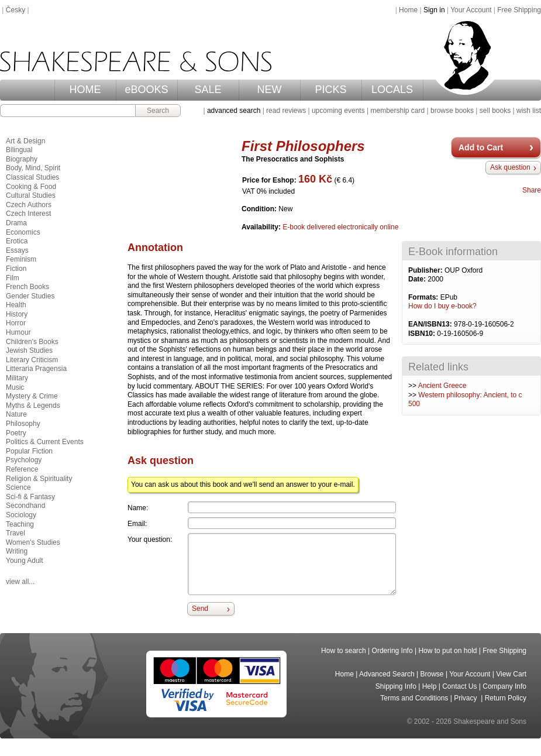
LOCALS (392, 90)
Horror (16, 323)
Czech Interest (28, 214)
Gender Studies (30, 296)
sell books (495, 111)
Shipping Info (396, 686)
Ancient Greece (442, 386)
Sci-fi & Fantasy (30, 497)
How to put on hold (447, 651)
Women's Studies (33, 542)
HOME (85, 90)
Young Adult (25, 561)
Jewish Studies (29, 350)
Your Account (471, 10)
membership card (397, 111)
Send (200, 609)
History (17, 314)
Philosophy (23, 424)
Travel (15, 533)
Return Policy (506, 698)
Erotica (17, 241)
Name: (138, 508)
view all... (20, 582)
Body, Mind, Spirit (33, 168)
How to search (344, 651)
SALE (208, 90)
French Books (27, 287)
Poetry (16, 433)
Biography (22, 159)
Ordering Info (392, 651)
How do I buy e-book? (442, 306)
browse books (452, 111)
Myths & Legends (33, 406)
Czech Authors (29, 205)
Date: (418, 279)
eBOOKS (146, 90)
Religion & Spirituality (39, 479)
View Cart (511, 674)
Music (15, 387)
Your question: (150, 539)
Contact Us (459, 686)
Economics (23, 232)
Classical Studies (32, 177)
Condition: (260, 209)
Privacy (466, 698)
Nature (16, 414)
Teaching (20, 524)
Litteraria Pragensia (36, 369)
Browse (432, 674)
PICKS (330, 90)
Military (17, 378)
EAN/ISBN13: (431, 324)
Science (18, 487)
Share (532, 190)
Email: (137, 524)
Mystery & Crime (32, 396)
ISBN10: (423, 334)
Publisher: (426, 270)
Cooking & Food (31, 187)
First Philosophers (303, 146)
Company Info (504, 686)
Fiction (16, 269)
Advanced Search (387, 674)
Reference (22, 469)
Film (13, 278)
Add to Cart (481, 147)
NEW (270, 90)
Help (430, 686)
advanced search (234, 111)
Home (408, 10)
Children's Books (32, 342)
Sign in (434, 10)
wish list (529, 111)
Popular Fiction (29, 451)
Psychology (24, 460)
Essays (17, 250)
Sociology (21, 515)
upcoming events (338, 111)
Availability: (262, 227)
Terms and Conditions (414, 698)
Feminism (21, 259)
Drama (16, 223)
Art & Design (25, 141)
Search (158, 111)
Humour (18, 332)
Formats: (424, 297)
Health (16, 305)
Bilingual (19, 150)
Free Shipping (519, 10)
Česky (15, 10)
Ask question (510, 167)
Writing (17, 551)
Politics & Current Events (45, 442)
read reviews (286, 111)
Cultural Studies (31, 195)
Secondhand (25, 506)
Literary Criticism (32, 360)
